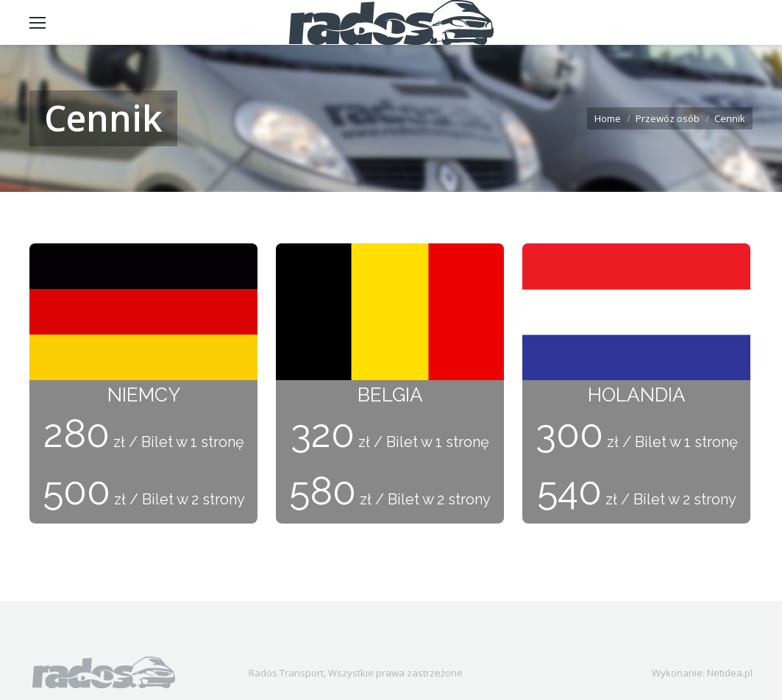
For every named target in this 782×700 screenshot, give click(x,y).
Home (608, 118)
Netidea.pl (730, 673)
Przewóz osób (668, 118)
